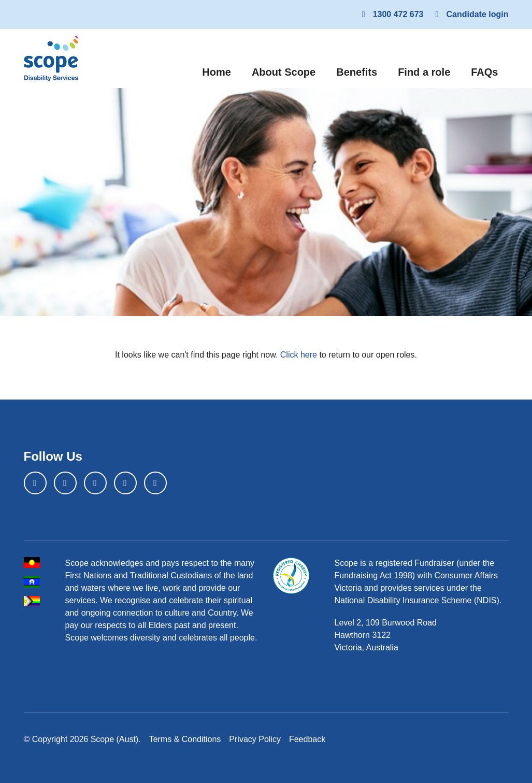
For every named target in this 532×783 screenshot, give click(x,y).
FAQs (484, 72)
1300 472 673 (391, 14)
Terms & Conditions (185, 739)
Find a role (424, 72)
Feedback (307, 739)
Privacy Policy (255, 739)
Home (222, 71)
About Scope (284, 72)
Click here (299, 355)
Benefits (357, 72)
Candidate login (470, 14)
